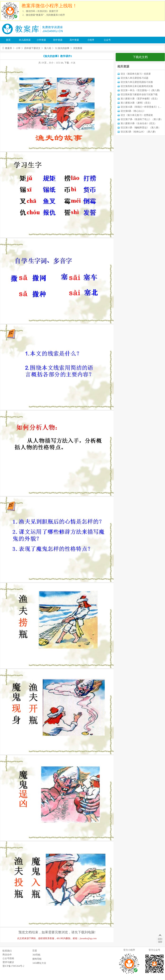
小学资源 (41, 40)
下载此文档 (140, 57)
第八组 (48, 48)
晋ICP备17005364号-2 (13, 966)
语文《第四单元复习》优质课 (136, 74)
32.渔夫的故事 (62, 48)
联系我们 (7, 951)
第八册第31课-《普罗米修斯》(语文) (139, 99)
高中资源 (74, 40)
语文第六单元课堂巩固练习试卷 (137, 82)
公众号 (107, 40)
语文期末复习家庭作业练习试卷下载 (139, 95)
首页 (8, 40)
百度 (35, 951)
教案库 (9, 48)
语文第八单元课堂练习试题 (134, 78)
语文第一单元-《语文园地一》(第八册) (140, 90)
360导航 (36, 955)
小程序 (91, 40)
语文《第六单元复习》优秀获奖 (137, 115)
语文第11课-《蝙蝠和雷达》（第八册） (141, 128)
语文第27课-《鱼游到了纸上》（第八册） (142, 119)
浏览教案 (78, 48)
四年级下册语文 (32, 48)
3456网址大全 (39, 963)
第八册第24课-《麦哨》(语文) (136, 103)
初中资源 (58, 40)
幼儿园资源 (25, 40)
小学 (18, 48)
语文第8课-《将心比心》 (133, 111)
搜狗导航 (37, 959)
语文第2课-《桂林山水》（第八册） (139, 132)
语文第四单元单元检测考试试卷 (137, 86)
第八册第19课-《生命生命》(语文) (138, 123)
